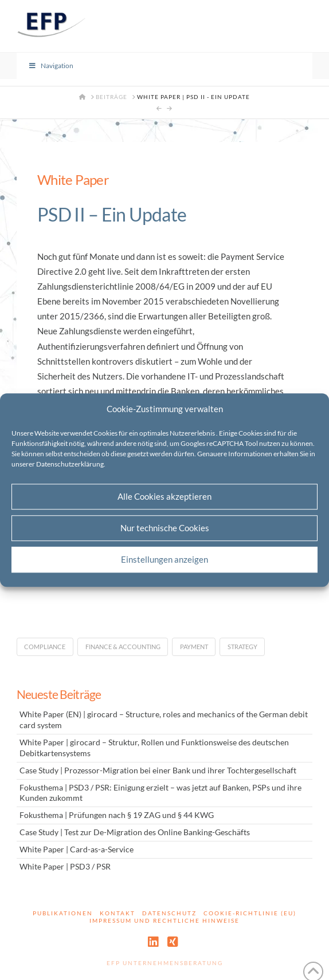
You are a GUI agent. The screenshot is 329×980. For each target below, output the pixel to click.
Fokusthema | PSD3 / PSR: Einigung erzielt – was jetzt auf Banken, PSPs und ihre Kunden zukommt (160, 793)
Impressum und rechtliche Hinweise (164, 920)
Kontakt (117, 913)
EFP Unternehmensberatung (165, 963)
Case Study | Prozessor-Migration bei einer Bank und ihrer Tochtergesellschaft (158, 770)
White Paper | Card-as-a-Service (77, 849)
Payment (194, 647)
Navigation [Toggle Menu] (51, 66)
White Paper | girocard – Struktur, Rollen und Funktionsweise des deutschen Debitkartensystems (154, 748)
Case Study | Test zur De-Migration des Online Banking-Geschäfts (135, 832)
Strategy (242, 647)
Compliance (45, 647)
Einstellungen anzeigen (164, 559)
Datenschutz (169, 913)
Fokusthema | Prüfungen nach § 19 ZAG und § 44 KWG (117, 815)
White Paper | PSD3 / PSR (65, 867)
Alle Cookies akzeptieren (164, 496)
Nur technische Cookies (165, 528)
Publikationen (63, 913)
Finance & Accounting (123, 647)
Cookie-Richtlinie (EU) (250, 913)
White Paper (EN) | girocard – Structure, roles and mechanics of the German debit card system (164, 720)
